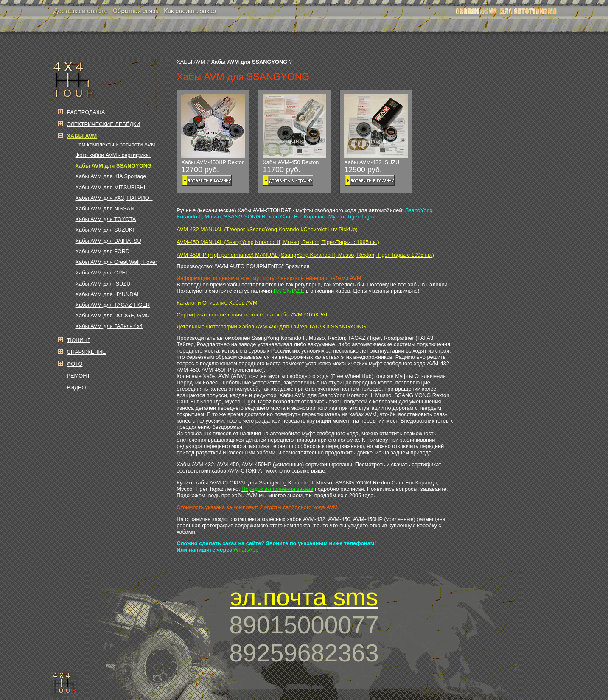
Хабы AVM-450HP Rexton (213, 130)
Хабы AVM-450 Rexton (294, 130)
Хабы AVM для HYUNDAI (107, 294)
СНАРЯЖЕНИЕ (87, 352)
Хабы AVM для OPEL (102, 273)
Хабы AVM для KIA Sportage (111, 176)
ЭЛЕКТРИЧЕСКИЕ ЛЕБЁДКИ (104, 124)
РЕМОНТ (79, 376)
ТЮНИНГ (79, 340)
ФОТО (75, 364)
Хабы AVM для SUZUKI (105, 230)
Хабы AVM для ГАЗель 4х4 (109, 326)
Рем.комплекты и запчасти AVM (116, 144)
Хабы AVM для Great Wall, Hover (116, 262)
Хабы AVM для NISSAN (105, 209)
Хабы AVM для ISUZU (103, 284)
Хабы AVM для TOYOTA (106, 219)
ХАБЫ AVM (191, 62)
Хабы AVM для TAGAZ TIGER (113, 305)
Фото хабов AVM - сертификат (113, 155)
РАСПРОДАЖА (86, 112)
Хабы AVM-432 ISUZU (376, 130)
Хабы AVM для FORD (103, 251)
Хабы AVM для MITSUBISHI (111, 187)
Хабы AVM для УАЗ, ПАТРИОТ (114, 198)
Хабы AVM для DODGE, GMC (113, 315)
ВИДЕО (77, 388)
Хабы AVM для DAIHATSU (108, 241)
